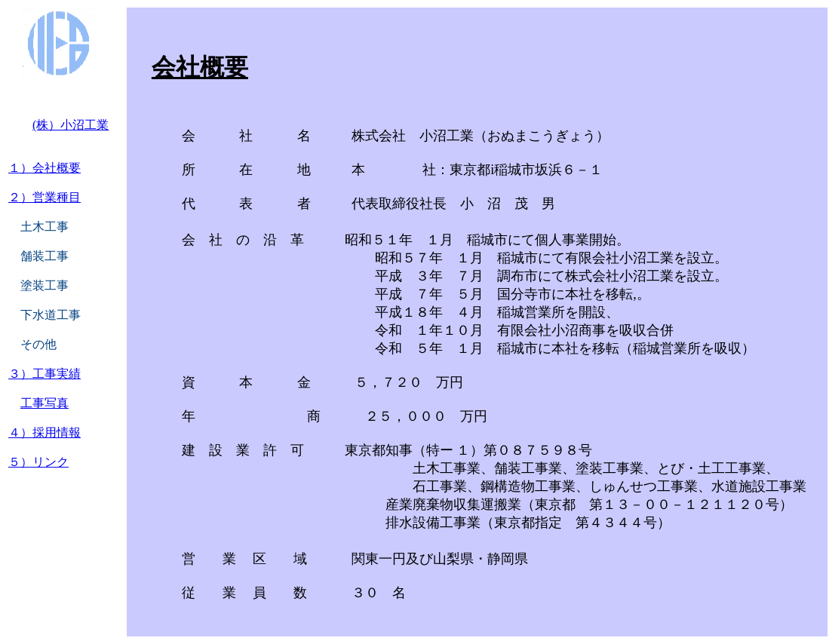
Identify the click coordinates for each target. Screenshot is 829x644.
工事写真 (45, 403)
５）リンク (38, 462)
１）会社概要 (45, 168)
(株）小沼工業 (71, 125)
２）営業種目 (45, 197)
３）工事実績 (45, 374)
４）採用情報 (45, 432)
